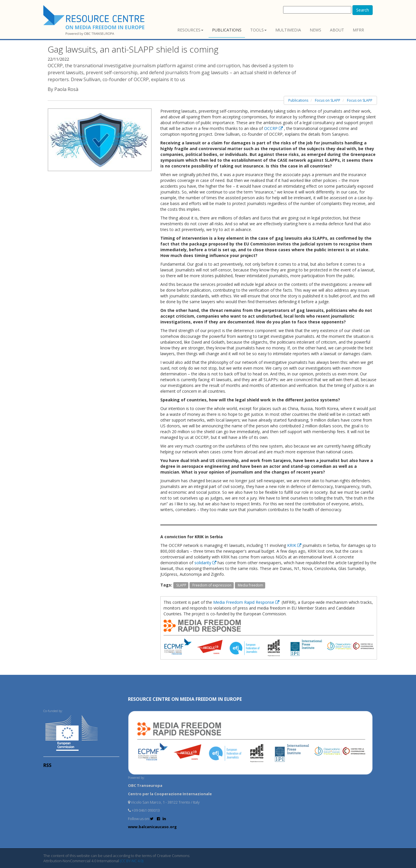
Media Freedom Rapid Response (247, 602)
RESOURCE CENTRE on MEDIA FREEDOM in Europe (185, 699)
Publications (227, 30)
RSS (47, 765)
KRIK (295, 545)
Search (363, 10)
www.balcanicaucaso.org (152, 827)
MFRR (358, 30)
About (337, 30)
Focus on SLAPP (328, 100)
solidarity (206, 563)
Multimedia (288, 30)
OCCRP (274, 128)
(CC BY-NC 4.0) (132, 861)
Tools (258, 30)
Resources (190, 30)
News (315, 30)
